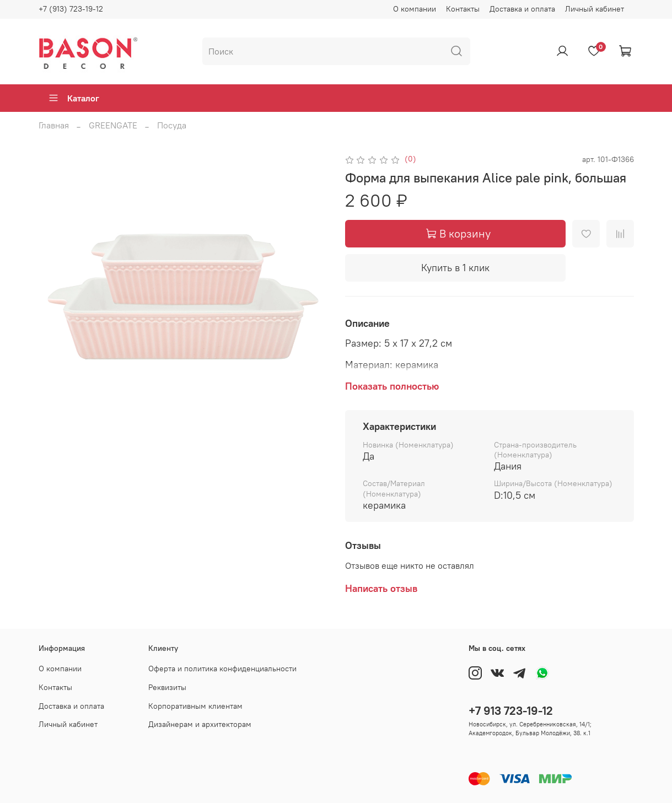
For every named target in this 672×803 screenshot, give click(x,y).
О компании (415, 9)
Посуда (172, 125)
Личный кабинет (595, 9)
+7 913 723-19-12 (511, 711)
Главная (54, 125)
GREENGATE (113, 125)
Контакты (463, 9)
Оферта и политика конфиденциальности (222, 669)
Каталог (74, 98)
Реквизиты (167, 687)
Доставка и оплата (522, 9)
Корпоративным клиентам (195, 706)
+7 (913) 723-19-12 (71, 9)
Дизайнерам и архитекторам (200, 724)
